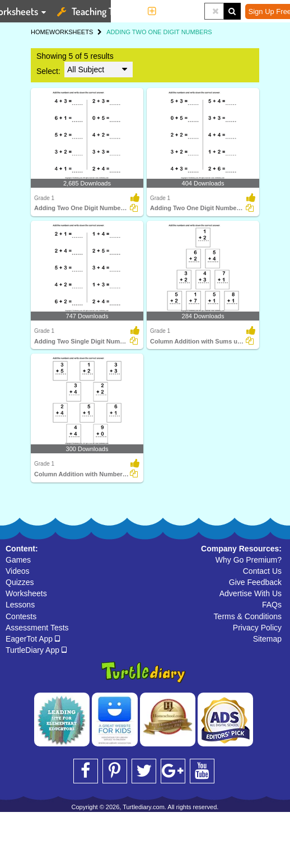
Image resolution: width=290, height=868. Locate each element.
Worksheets (26, 593)
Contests (21, 616)
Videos (18, 571)
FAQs (272, 605)
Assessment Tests (37, 628)
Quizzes (20, 582)
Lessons (20, 605)
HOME (40, 32)
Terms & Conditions (248, 616)
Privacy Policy (257, 628)
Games (18, 560)
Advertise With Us (251, 593)
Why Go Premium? (249, 560)
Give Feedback (255, 582)
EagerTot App (33, 639)
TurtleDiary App (36, 650)
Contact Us (262, 571)
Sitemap (267, 639)
